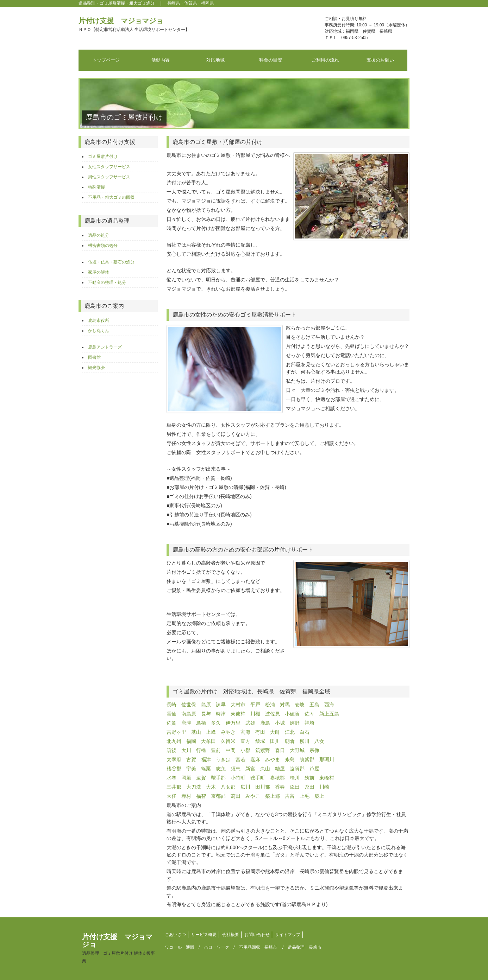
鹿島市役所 (99, 320)
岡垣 (186, 778)
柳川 (305, 741)
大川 (186, 750)
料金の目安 (271, 60)
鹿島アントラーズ (105, 347)
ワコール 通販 (180, 947)
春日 (280, 750)
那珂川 (327, 759)
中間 (231, 750)
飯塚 (260, 741)
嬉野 (295, 723)
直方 (245, 741)
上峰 (211, 732)
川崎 (324, 787)
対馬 (285, 705)
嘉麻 (255, 759)
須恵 (236, 769)
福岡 (191, 741)
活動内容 (161, 60)
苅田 (236, 796)
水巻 (171, 778)
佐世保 (189, 705)
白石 (305, 732)
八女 (319, 741)
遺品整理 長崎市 (305, 947)
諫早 (221, 705)
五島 (314, 705)
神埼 (309, 723)
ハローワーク (217, 947)
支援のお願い (380, 60)
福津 (206, 759)
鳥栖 (201, 723)
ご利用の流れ (325, 60)
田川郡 (263, 787)
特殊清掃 (96, 187)
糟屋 (280, 769)
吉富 (290, 796)
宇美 (191, 769)
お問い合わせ (257, 935)
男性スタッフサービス (109, 177)
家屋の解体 (99, 272)
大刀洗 (194, 787)
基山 (196, 732)
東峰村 (327, 778)
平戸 (255, 705)
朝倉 (290, 741)
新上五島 (329, 714)
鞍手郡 (218, 778)
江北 (290, 732)
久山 (265, 769)
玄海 (245, 732)
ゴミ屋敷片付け (103, 157)
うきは (223, 759)
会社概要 (231, 935)
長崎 (171, 705)
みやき (228, 732)
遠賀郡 (297, 769)
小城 (280, 723)
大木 (211, 787)
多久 (216, 723)
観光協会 (96, 368)
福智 (201, 796)
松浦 (270, 705)
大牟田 (208, 741)
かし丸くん (99, 331)
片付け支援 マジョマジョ (134, 24)
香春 (280, 787)
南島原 (189, 714)
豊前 (216, 750)
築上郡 (273, 796)
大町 (275, 732)
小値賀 (292, 714)
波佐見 (273, 714)
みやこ (253, 796)
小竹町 (238, 778)
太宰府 (174, 759)
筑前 (309, 778)
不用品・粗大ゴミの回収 (111, 197)
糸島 (290, 759)
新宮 (250, 769)
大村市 (238, 705)
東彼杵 (238, 714)
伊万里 (233, 723)
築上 (319, 796)
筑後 (171, 750)
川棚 (255, 714)
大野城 (297, 750)
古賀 (191, 759)
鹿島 (265, 723)
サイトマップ (288, 935)
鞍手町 (258, 778)
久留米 (228, 741)
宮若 (240, 759)
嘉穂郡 (277, 778)
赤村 (186, 796)
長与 (206, 714)
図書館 (94, 357)
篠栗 (206, 769)
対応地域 (215, 60)
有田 (260, 732)
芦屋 (314, 769)
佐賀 (171, 723)
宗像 (314, 750)
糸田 (309, 787)
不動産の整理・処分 (107, 282)
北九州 (174, 741)
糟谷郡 (174, 769)
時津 (221, 714)
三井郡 (174, 787)
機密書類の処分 (103, 246)
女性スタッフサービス (109, 167)
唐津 (186, 723)
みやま (273, 759)
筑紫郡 (307, 759)
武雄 (250, 723)
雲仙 (171, 714)
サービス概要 (204, 935)
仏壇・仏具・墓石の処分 (111, 262)
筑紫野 (263, 750)
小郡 (245, 750)
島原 (206, 705)
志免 (221, 769)
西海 (329, 705)
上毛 (305, 796)
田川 (275, 741)
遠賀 (201, 778)
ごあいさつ (175, 935)
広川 (245, 787)
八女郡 (228, 787)
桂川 (295, 778)
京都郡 (218, 796)
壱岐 (300, 705)
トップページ (106, 60)
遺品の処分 (99, 235)
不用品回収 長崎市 (258, 947)
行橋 (201, 750)
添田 (295, 787)
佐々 (309, 714)
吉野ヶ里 (176, 732)
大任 (171, 796)
